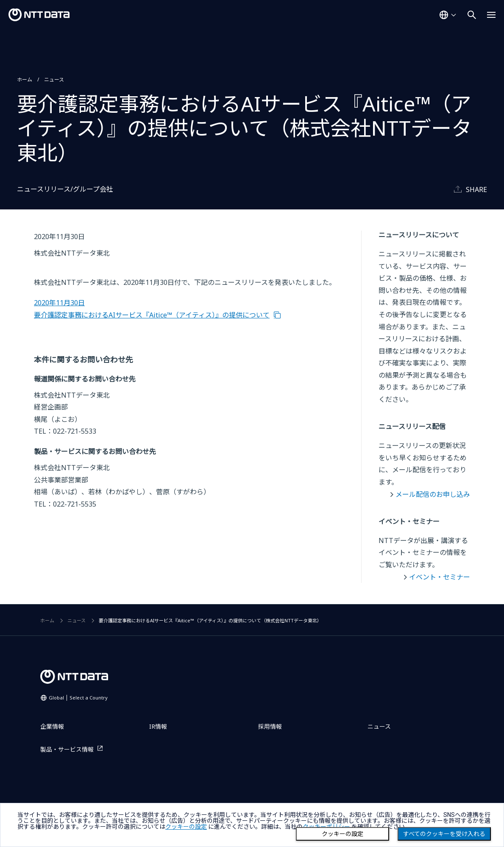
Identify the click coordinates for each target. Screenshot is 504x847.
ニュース (54, 79)
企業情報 (52, 726)
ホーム (25, 79)
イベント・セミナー (440, 577)
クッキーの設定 (342, 834)
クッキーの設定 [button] (186, 827)
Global (78, 698)
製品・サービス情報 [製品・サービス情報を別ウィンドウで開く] (67, 749)
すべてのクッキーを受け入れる (444, 834)
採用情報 (270, 726)
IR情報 (158, 726)
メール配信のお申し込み (433, 494)
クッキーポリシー (326, 827)
